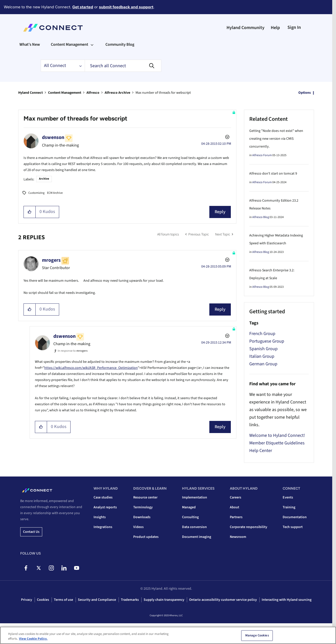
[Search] (123, 66)
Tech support (293, 527)
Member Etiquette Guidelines (277, 443)
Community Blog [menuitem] (120, 44)
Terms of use (63, 600)
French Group (262, 334)
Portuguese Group (267, 341)
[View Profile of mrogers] (51, 260)
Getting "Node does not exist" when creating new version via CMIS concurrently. (276, 139)
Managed (189, 507)
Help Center (261, 451)
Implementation (195, 497)
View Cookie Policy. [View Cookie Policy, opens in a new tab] (33, 641)
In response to (73, 351)
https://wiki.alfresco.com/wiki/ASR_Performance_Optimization (91, 368)
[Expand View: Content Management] (92, 44)
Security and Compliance (97, 600)
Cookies (43, 600)
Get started (83, 7)
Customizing (36, 193)
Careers (236, 497)
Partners (236, 517)
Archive (44, 179)
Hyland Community (245, 28)
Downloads (142, 517)
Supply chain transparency (164, 600)
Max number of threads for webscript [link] (163, 93)
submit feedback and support (126, 7)
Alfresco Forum (262, 155)
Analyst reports (105, 507)
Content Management (65, 93)
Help (275, 28)
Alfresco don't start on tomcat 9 (273, 174)
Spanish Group (263, 349)
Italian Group (262, 356)
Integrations (103, 527)
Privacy (27, 600)
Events (288, 497)
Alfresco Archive (117, 93)
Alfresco (93, 93)
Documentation (295, 517)
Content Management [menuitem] (70, 44)
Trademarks (130, 600)
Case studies (103, 497)
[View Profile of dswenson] (53, 137)
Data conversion (194, 527)
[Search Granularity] (63, 66)
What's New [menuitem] (30, 44)
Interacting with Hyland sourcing (287, 600)
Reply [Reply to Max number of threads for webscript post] (220, 212)
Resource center (145, 497)
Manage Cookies (257, 637)
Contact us (31, 532)
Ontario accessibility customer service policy (223, 600)
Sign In (294, 27)
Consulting (190, 517)
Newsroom (238, 537)
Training (289, 507)
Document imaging (197, 537)
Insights (100, 517)
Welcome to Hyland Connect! (277, 435)
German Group (263, 364)
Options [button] (305, 93)
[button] (30, 212)
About (234, 507)
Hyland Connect (30, 93)
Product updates (146, 537)
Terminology (143, 507)
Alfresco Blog (261, 217)
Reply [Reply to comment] (220, 309)
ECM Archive (55, 193)
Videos (138, 527)
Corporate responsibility (249, 527)
